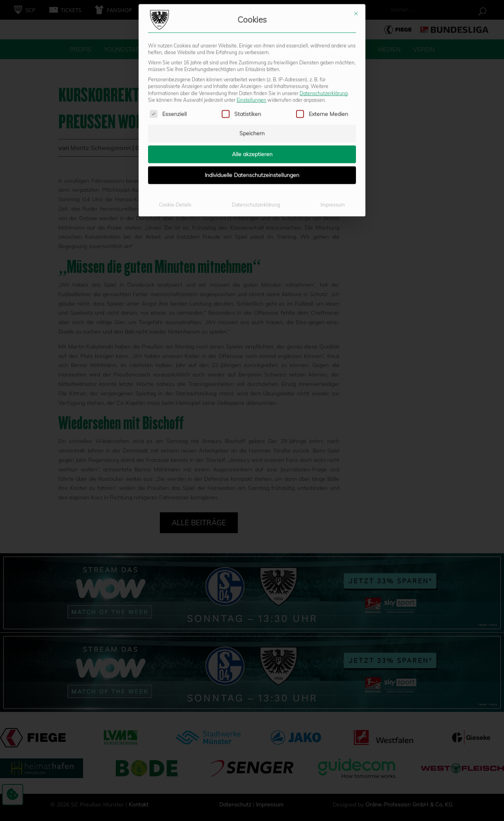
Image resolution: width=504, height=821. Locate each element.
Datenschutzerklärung (324, 17)
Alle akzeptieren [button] (252, 78)
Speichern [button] (252, 57)
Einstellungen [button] (251, 24)
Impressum (333, 129)
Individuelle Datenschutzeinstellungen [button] (252, 99)
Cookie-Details (175, 129)
